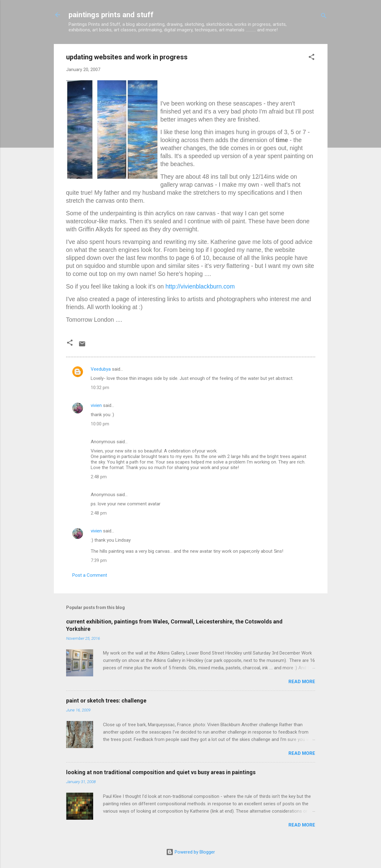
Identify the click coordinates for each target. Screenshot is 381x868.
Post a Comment (90, 575)
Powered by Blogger (190, 852)
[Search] (324, 17)
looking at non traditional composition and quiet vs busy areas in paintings (161, 772)
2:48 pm (99, 477)
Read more (302, 682)
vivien (96, 405)
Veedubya (101, 369)
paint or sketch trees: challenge (106, 701)
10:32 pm (100, 388)
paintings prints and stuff (111, 15)
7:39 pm (99, 560)
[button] (312, 58)
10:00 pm (100, 424)
